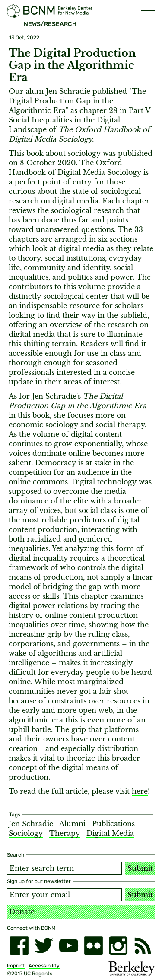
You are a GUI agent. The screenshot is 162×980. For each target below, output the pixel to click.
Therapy (65, 833)
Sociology (26, 833)
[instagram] (118, 946)
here (140, 791)
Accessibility (44, 966)
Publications (113, 824)
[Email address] (64, 895)
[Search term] (64, 868)
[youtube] (68, 946)
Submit (140, 868)
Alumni (72, 824)
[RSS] (143, 946)
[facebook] (19, 946)
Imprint (16, 966)
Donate (22, 912)
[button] (148, 11)
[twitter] (44, 946)
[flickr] (94, 946)
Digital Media (110, 833)
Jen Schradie (31, 824)
